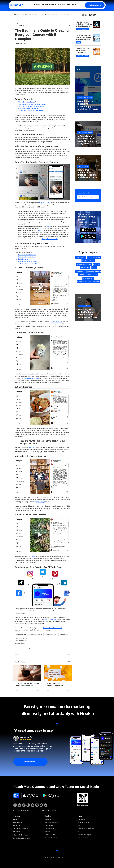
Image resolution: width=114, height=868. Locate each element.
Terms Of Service (51, 835)
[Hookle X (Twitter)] (24, 805)
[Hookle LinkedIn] (28, 805)
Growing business (88, 278)
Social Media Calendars (82, 29)
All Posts (16, 15)
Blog (79, 825)
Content (95, 275)
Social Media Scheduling (85, 97)
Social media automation (84, 282)
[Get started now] (30, 762)
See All (69, 662)
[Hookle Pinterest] (37, 805)
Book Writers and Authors (49, 15)
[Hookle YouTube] (33, 805)
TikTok (78, 42)
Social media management (84, 264)
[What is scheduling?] (88, 197)
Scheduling (96, 282)
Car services (65, 15)
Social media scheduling (94, 271)
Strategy (94, 268)
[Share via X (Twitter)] (20, 649)
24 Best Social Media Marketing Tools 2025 (55, 684)
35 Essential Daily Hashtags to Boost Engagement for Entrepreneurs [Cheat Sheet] (27, 685)
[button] (21, 829)
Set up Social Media (84, 306)
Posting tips (97, 264)
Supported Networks (52, 822)
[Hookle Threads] (46, 805)
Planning (89, 275)
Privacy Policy (18, 832)
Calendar (82, 275)
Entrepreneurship (20, 643)
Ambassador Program (84, 835)
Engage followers (80, 271)
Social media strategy (51, 634)
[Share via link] (29, 649)
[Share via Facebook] (16, 649)
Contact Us (17, 825)
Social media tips (21, 634)
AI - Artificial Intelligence (30, 15)
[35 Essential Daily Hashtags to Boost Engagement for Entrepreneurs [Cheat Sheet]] (27, 673)
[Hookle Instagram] (19, 805)
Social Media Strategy (21, 638)
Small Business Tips (21, 641)
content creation (64, 634)
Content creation (83, 166)
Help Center (81, 819)
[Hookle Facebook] (15, 805)
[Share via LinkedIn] (25, 649)
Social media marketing (35, 634)
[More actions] (69, 25)
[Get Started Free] (95, 5)
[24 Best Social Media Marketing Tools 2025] (58, 673)
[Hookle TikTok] (41, 805)
